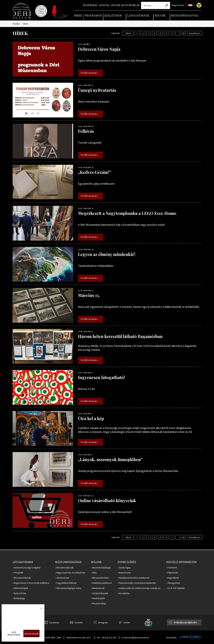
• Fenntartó (172, 568)
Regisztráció (178, 5)
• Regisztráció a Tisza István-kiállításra (31, 583)
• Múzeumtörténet (100, 578)
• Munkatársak (98, 588)
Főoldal (16, 24)
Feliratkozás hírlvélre (186, 622)
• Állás (94, 573)
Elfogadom (31, 634)
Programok (93, 15)
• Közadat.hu (124, 593)
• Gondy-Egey (124, 568)
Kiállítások (113, 15)
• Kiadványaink (98, 598)
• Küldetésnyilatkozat (101, 583)
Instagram (103, 623)
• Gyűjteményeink (100, 593)
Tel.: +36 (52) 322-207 (107, 638)
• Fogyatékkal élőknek (66, 583)
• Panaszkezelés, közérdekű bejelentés (137, 583)
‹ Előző (128, 33)
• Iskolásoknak (62, 578)
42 (183, 33)
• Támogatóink (173, 583)
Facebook (54, 623)
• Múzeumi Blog (98, 604)
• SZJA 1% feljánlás (176, 588)
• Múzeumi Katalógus (101, 568)
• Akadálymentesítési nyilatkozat (133, 578)
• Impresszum (124, 573)
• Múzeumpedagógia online (68, 588)
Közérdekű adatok (96, 5)
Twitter (127, 623)
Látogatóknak (138, 15)
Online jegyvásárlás (125, 5)
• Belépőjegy (19, 598)
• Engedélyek (173, 578)
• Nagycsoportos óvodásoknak (70, 573)
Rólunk (160, 15)
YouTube (79, 623)
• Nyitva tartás (19, 593)
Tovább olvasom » (89, 73)
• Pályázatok (172, 573)
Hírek (78, 15)
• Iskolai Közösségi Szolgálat (26, 568)
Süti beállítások (14, 633)
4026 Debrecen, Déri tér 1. (79, 638)
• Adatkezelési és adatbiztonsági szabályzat (139, 588)
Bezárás (40, 609)
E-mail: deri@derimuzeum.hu (135, 638)
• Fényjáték (18, 573)
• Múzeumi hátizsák (22, 578)
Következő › (195, 33)
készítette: (172, 638)
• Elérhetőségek (20, 588)
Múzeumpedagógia (185, 15)
